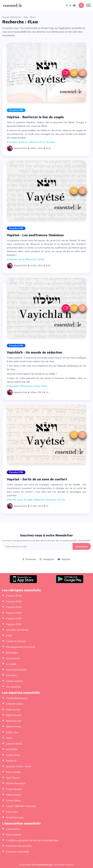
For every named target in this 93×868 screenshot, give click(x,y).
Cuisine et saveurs (16, 641)
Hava (9, 738)
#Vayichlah (13, 386)
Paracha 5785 (14, 601)
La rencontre (13, 658)
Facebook (29, 559)
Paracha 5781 (16, 472)
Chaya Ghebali (14, 789)
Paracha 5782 (16, 228)
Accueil (6, 17)
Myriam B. (11, 761)
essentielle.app (45, 865)
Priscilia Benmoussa (17, 698)
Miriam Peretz (14, 726)
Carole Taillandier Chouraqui (21, 806)
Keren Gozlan (13, 772)
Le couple (11, 664)
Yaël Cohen (12, 812)
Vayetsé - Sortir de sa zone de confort (37, 479)
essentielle (12, 749)
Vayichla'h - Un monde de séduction (34, 352)
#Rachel (34, 142)
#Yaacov (23, 142)
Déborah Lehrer (15, 704)
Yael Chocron (13, 778)
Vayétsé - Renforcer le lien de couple (35, 117)
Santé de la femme (16, 670)
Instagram (47, 559)
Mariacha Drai (20, 148)
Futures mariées (15, 681)
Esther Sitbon (13, 800)
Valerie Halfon (14, 795)
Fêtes (9, 636)
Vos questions (14, 687)
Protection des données (19, 846)
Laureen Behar (14, 744)
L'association (13, 829)
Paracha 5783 (16, 110)
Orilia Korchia (13, 709)
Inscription (82, 546)
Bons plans (12, 653)
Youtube (64, 559)
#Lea (42, 142)
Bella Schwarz (14, 715)
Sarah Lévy (12, 732)
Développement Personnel (20, 647)
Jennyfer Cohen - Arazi (19, 766)
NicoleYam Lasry (15, 817)
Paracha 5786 (14, 596)
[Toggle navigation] (88, 5)
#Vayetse (12, 142)
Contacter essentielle (18, 852)
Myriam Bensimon (16, 783)
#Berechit (31, 259)
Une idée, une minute (17, 630)
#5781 (61, 500)
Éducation (11, 675)
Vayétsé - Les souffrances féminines (35, 235)
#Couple (51, 142)
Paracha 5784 (14, 607)
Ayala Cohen (13, 755)
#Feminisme (26, 386)
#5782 (41, 259)
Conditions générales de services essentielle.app (32, 840)
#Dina (44, 386)
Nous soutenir (13, 835)
